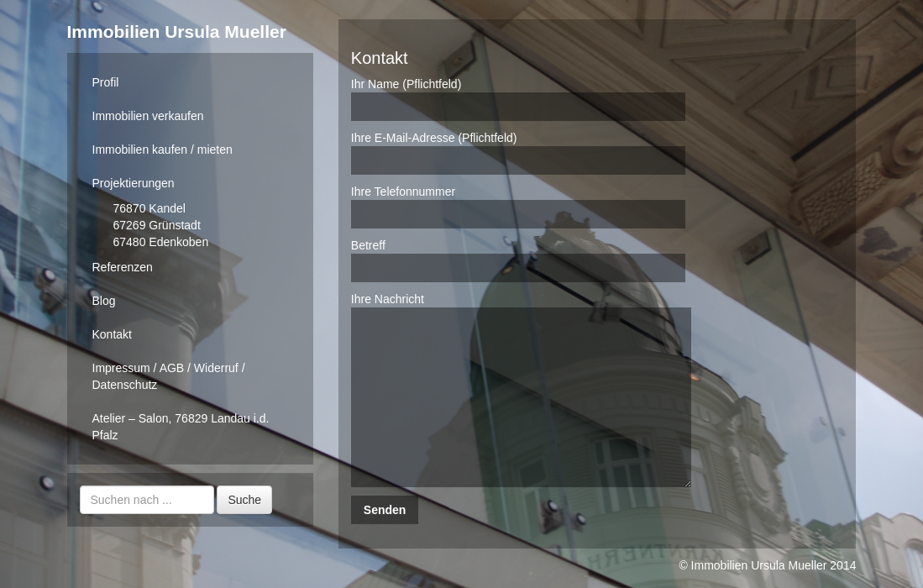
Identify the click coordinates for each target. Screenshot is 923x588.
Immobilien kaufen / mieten (163, 150)
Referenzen (123, 267)
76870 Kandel (149, 208)
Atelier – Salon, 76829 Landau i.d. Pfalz (181, 427)
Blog (104, 301)
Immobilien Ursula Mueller (177, 31)
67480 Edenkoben (161, 242)
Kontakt (112, 334)
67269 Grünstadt (157, 225)
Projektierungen (134, 183)
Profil (106, 82)
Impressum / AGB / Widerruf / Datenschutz (169, 376)
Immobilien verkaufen (148, 116)
